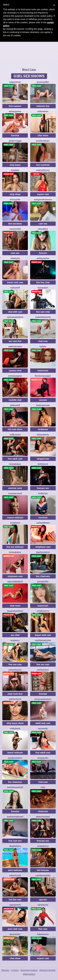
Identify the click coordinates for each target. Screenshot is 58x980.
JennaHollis (43, 582)
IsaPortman (15, 82)
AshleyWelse (43, 258)
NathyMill (15, 288)
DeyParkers (15, 846)
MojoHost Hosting (29, 970)
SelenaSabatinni (15, 317)
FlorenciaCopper (43, 376)
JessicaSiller (43, 82)
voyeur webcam (15, 518)
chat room (15, 606)
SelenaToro (43, 111)
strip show (15, 194)
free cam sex (15, 841)
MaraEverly (15, 905)
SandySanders (15, 758)
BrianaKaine (15, 552)
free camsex (15, 106)
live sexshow (43, 165)
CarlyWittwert (43, 523)
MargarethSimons (43, 200)
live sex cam (43, 664)
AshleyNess (43, 670)
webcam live (43, 106)
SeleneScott (15, 875)
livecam (43, 253)
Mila (43, 787)
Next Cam (29, 70)
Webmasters (29, 974)
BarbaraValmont (15, 817)
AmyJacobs (43, 758)
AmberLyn (43, 493)
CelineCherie (15, 699)
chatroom (43, 811)
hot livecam (43, 870)
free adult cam (15, 459)
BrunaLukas (15, 464)
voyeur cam (43, 194)
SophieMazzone (43, 640)
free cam (43, 929)
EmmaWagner (15, 376)
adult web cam (43, 723)
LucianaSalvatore (43, 699)
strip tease (15, 165)
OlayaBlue (43, 229)
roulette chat (15, 400)
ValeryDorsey (43, 170)
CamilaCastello (43, 875)
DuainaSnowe (43, 405)
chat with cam (15, 312)
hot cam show (15, 429)
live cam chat (43, 312)
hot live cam (15, 900)
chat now (43, 341)
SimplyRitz (15, 523)
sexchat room (15, 488)
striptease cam (43, 547)
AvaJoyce (15, 640)
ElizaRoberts (43, 435)
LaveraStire (15, 934)
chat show (43, 135)
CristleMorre (43, 611)
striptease (43, 429)
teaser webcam (15, 753)
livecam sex (43, 488)
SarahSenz (43, 905)
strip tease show (15, 723)
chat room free (15, 694)
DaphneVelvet (43, 552)
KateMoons (43, 934)
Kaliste (43, 346)
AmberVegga (15, 141)
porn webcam (15, 870)
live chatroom (43, 576)
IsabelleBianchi (43, 317)
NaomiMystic (15, 670)
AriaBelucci (43, 846)
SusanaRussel (15, 493)
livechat (15, 135)
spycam (43, 900)
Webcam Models (47, 970)
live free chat (43, 282)
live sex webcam (15, 547)
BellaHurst (43, 464)
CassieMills (15, 229)
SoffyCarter (15, 435)
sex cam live (15, 341)
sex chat (15, 635)
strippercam (43, 459)
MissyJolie (15, 200)
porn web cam (15, 929)
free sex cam (15, 664)
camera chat (15, 371)
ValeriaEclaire (15, 346)
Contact (15, 970)
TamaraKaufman (15, 611)
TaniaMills (43, 729)
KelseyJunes (15, 111)
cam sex (43, 224)
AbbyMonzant (43, 817)
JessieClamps (43, 141)
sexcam (43, 400)
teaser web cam (15, 282)
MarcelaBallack (15, 582)
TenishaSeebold (15, 787)
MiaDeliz (15, 170)
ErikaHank (15, 729)
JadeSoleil (15, 405)
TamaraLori (43, 288)
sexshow (43, 518)
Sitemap (5, 970)
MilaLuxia (15, 258)
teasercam (43, 371)
